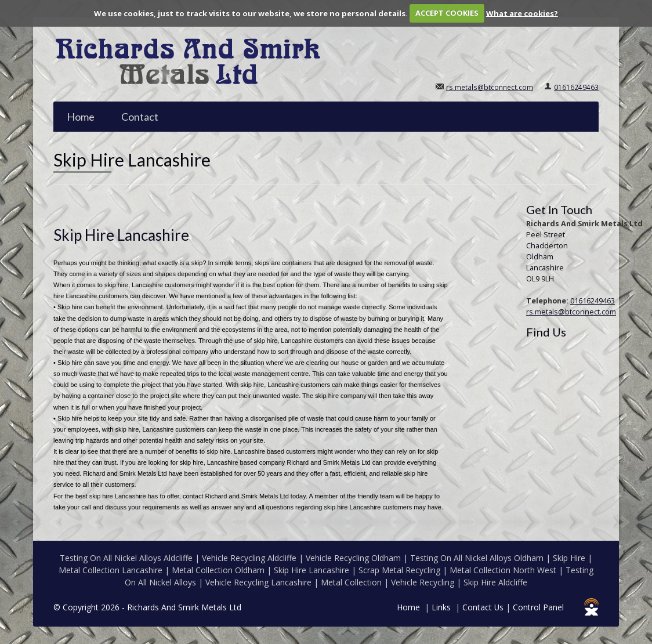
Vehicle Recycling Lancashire (260, 582)
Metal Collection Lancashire (112, 570)
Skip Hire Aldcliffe (495, 582)
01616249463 (576, 87)
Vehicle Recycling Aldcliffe (250, 558)
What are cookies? (522, 13)
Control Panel (538, 607)
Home (81, 117)
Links (441, 607)
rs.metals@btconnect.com (490, 87)
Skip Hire (570, 558)
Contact (140, 117)
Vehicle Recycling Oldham (354, 558)
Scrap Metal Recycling (401, 570)
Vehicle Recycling (424, 582)
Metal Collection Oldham (219, 570)
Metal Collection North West (504, 570)
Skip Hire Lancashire (313, 570)
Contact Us (483, 607)
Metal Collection (352, 582)
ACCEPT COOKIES (447, 13)
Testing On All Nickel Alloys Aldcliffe (127, 558)
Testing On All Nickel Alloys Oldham (478, 558)
